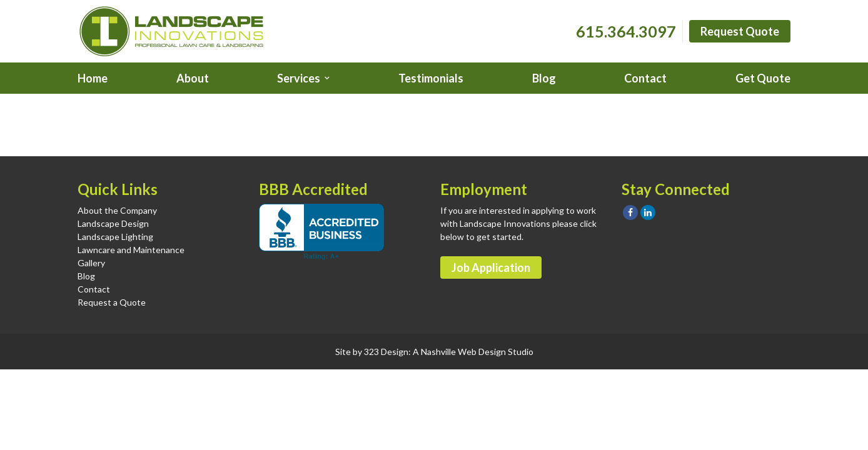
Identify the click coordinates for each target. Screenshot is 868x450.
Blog (544, 78)
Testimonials (431, 78)
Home (93, 78)
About (193, 78)
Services (299, 78)
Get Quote (763, 78)
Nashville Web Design (463, 352)
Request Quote (740, 31)
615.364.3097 (626, 31)
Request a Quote (112, 302)
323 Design (386, 352)
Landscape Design (113, 223)
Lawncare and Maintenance (131, 250)
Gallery (91, 263)
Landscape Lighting (115, 237)
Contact (645, 78)
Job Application (491, 267)
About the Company (117, 210)
